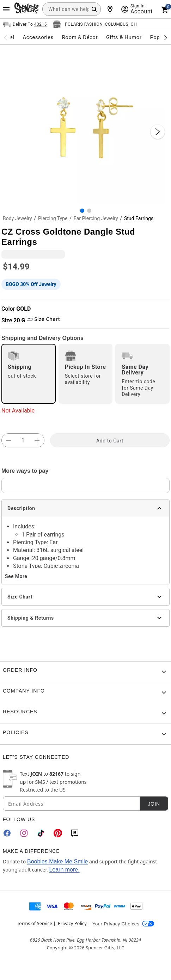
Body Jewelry (17, 218)
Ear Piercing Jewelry (96, 218)
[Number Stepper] (23, 441)
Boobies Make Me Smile (58, 861)
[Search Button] (94, 9)
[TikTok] (41, 833)
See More (16, 576)
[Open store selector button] (95, 24)
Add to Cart (110, 441)
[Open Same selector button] (25, 24)
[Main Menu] (6, 9)
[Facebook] (7, 833)
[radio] (29, 374)
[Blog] (75, 833)
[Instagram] (24, 833)
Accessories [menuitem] (38, 37)
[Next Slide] (158, 132)
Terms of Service (35, 923)
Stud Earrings (139, 218)
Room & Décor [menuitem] (80, 37)
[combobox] (72, 9)
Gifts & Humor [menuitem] (124, 37)
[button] (85, 125)
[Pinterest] (58, 833)
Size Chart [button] (43, 319)
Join (154, 804)
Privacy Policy (72, 923)
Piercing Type (53, 218)
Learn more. (64, 870)
